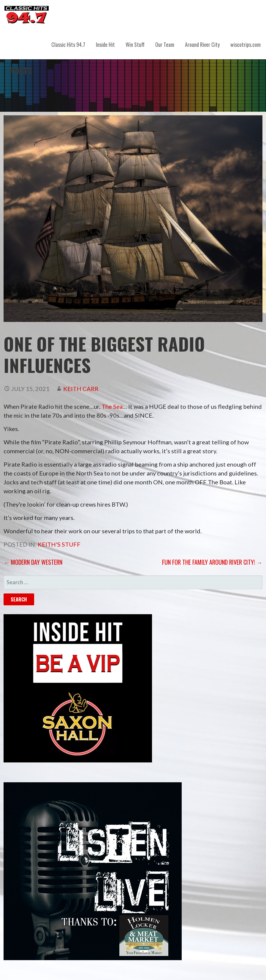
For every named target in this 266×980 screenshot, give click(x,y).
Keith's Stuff (59, 544)
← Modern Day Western (33, 562)
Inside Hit (105, 44)
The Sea (112, 406)
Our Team (165, 44)
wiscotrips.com (246, 44)
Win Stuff (135, 44)
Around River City (202, 44)
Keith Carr (81, 389)
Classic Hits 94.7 (68, 44)
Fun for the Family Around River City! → (212, 562)
